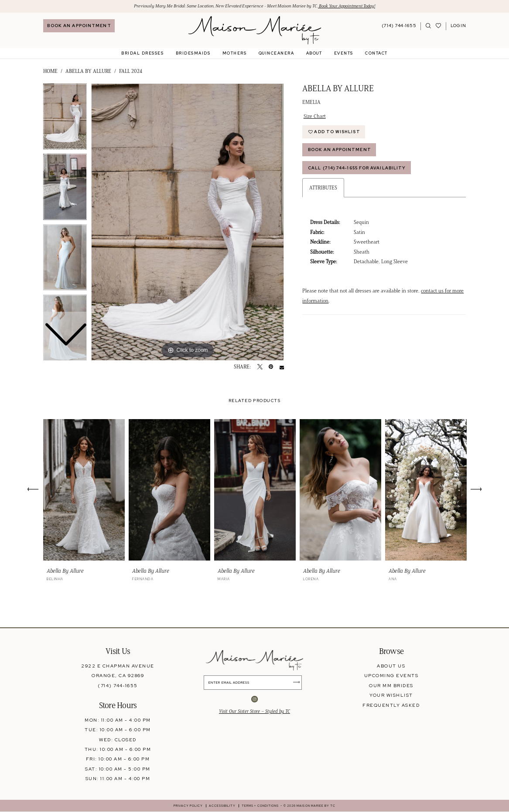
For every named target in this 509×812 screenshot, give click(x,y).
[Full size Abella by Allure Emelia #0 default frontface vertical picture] (188, 222)
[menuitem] (79, 26)
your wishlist (391, 695)
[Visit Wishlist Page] (439, 26)
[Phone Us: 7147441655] (399, 26)
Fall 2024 (131, 72)
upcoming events (391, 676)
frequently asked (391, 705)
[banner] (254, 31)
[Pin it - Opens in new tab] (271, 368)
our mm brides (391, 685)
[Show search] (429, 26)
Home (50, 72)
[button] (458, 26)
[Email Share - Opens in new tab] (282, 368)
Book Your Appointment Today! (353, 6)
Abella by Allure (88, 72)
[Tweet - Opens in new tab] (260, 368)
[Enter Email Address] (255, 683)
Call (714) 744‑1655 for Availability (359, 170)
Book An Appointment (340, 151)
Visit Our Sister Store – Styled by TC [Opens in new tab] (254, 712)
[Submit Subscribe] (298, 683)
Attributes (323, 190)
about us (391, 666)
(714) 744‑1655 (118, 685)
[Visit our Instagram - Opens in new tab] (254, 700)
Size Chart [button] (315, 116)
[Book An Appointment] (79, 26)
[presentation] (84, 490)
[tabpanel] (188, 222)
